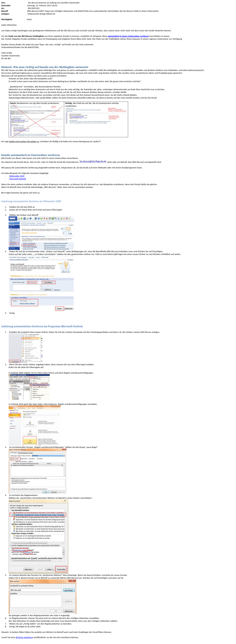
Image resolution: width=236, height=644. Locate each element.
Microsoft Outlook (18, 179)
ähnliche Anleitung (24, 637)
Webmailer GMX (17, 176)
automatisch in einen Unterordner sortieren (128, 36)
